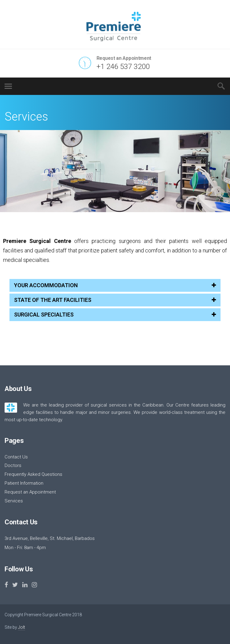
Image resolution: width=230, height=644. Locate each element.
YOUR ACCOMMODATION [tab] (115, 285)
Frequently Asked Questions (33, 474)
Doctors (13, 465)
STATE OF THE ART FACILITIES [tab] (115, 300)
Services (14, 501)
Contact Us (16, 457)
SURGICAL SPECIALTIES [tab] (115, 315)
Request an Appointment (30, 492)
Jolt (22, 627)
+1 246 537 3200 (123, 67)
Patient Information (24, 483)
